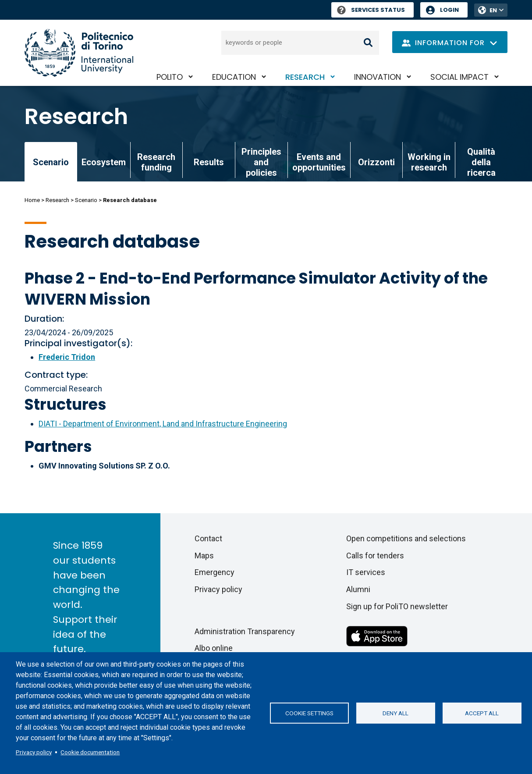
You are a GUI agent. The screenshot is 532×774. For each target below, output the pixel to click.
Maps (204, 556)
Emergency (215, 572)
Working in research (429, 162)
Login (449, 10)
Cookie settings (309, 713)
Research (305, 77)
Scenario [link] (51, 162)
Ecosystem (104, 162)
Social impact (459, 77)
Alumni (358, 589)
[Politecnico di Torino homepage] (79, 53)
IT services (366, 572)
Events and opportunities (319, 162)
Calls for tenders (375, 556)
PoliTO (170, 77)
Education (234, 77)
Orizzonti (376, 162)
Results (209, 162)
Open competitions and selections (406, 538)
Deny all (395, 713)
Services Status (371, 10)
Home (32, 200)
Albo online (214, 648)
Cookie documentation (90, 752)
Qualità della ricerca (481, 162)
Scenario (86, 200)
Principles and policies (261, 162)
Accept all (482, 713)
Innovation (378, 77)
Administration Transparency (245, 631)
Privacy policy (34, 752)
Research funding (156, 162)
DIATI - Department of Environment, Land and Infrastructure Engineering (163, 424)
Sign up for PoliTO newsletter (397, 606)
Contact (208, 538)
